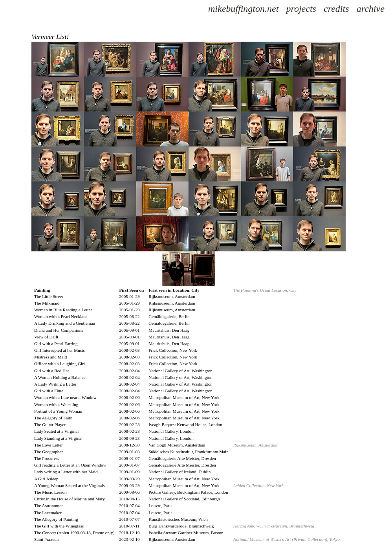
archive (371, 9)
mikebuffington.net (243, 9)
